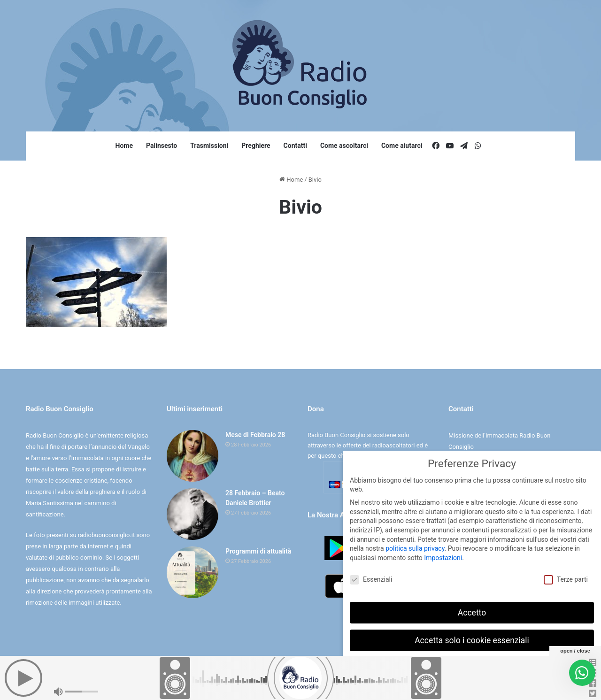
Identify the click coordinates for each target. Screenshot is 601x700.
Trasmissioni (209, 146)
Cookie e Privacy (309, 683)
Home (124, 146)
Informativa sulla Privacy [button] (492, 688)
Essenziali (371, 579)
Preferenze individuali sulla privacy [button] (472, 668)
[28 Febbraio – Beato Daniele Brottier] (193, 514)
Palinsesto (162, 146)
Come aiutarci (402, 146)
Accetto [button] (472, 612)
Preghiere (256, 146)
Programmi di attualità (258, 551)
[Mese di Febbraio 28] (193, 456)
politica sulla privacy (415, 548)
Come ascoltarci (344, 146)
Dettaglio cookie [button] (443, 688)
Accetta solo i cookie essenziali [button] (472, 640)
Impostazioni (443, 557)
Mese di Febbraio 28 (255, 435)
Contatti (295, 146)
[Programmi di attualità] (193, 572)
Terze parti (566, 579)
